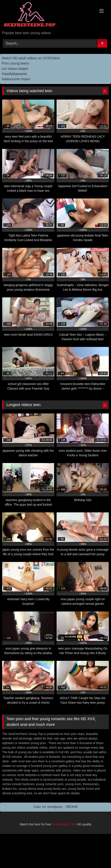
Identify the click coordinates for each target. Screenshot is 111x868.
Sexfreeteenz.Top (64, 824)
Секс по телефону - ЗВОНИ (55, 807)
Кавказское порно (16, 79)
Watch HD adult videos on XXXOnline (31, 58)
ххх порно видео (15, 69)
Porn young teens (15, 63)
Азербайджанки (14, 74)
